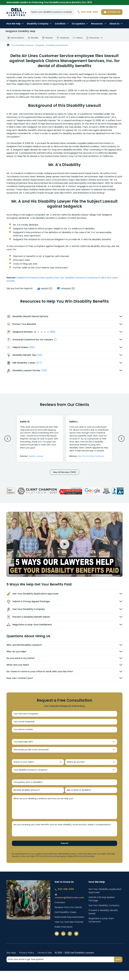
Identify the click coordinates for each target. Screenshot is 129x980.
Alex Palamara (97, 456)
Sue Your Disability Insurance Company (76, 278)
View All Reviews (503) (64, 473)
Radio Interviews (63, 936)
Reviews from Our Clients (68, 916)
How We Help (15, 24)
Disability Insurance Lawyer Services (16, 12)
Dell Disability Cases (65, 921)
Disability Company (39, 24)
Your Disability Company (23, 45)
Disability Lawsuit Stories (57, 45)
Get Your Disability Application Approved (105, 900)
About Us (116, 24)
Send (118, 968)
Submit (64, 852)
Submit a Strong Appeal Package (102, 908)
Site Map (11, 962)
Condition (62, 24)
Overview (60, 911)
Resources (99, 24)
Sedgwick (40, 45)
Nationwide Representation (69, 926)
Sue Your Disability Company (104, 914)
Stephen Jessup (36, 456)
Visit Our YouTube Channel (69, 931)
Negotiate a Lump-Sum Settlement (101, 929)
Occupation (80, 24)
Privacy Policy (27, 962)
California (104, 278)
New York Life (84, 456)
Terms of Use (45, 962)
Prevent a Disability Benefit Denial (103, 921)
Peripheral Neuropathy (41, 278)
